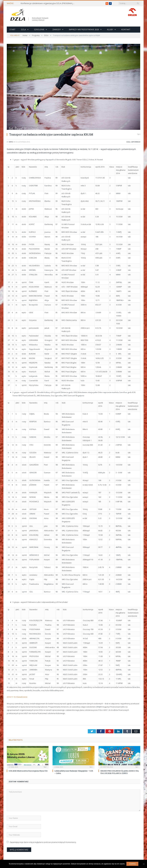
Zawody (57, 29)
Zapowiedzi (136, 142)
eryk (11, 142)
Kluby (110, 29)
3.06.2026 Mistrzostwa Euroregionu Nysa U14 (28, 771)
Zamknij (132, 864)
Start (12, 29)
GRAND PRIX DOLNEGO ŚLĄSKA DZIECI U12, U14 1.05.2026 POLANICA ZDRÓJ (120, 772)
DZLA (23, 29)
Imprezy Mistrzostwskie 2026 (84, 29)
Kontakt (126, 29)
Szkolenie (39, 29)
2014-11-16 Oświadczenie (17, 697)
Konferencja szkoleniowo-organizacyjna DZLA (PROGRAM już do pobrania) (48, 3)
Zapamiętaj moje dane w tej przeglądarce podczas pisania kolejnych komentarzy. (43, 842)
